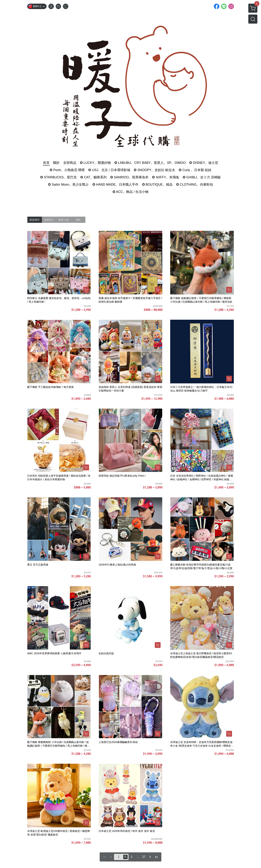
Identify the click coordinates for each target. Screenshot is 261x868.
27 (144, 857)
